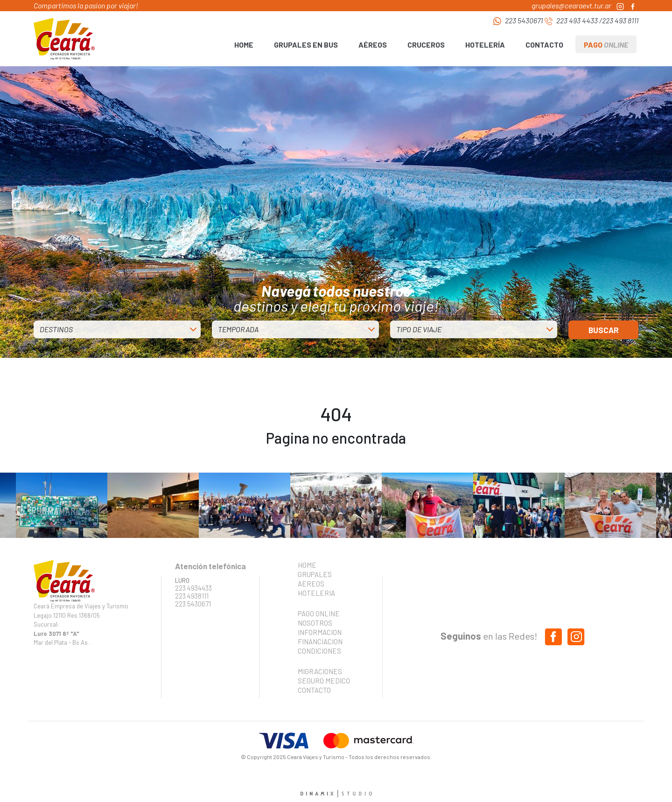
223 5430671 (524, 20)
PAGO (606, 45)
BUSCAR (604, 330)
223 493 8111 (620, 20)
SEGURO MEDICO (321, 681)
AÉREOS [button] (373, 45)
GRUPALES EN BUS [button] (306, 45)
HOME (244, 45)
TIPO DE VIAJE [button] (419, 329)
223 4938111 (192, 596)
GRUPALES (315, 574)
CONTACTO (544, 45)
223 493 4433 (577, 20)
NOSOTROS (315, 623)
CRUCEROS (426, 45)
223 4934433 (193, 588)
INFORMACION (320, 632)
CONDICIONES (319, 651)
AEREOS (311, 584)
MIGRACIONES (320, 671)
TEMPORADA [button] (238, 329)
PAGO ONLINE (319, 614)
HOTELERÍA (485, 45)
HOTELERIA (316, 593)
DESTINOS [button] (56, 329)
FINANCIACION (320, 642)
